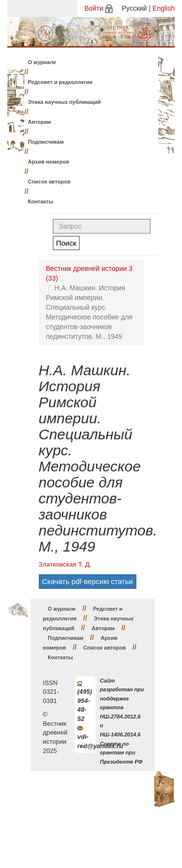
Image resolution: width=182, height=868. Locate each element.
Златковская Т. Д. (65, 564)
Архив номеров (49, 162)
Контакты (41, 201)
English (164, 8)
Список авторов (50, 182)
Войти (94, 8)
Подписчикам (46, 142)
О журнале (42, 62)
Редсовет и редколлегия (60, 82)
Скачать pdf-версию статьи (88, 581)
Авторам (40, 122)
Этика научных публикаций (65, 102)
